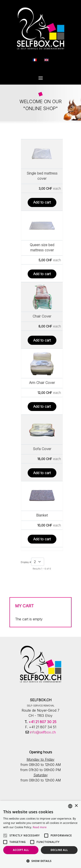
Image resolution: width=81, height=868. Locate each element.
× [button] (76, 806)
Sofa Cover (42, 449)
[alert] (40, 834)
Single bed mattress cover (42, 176)
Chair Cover (42, 316)
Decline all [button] (59, 850)
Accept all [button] (21, 850)
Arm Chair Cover (42, 383)
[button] (40, 861)
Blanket (42, 515)
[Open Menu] (41, 79)
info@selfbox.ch (42, 732)
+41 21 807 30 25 (42, 722)
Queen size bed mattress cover (42, 247)
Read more (40, 827)
